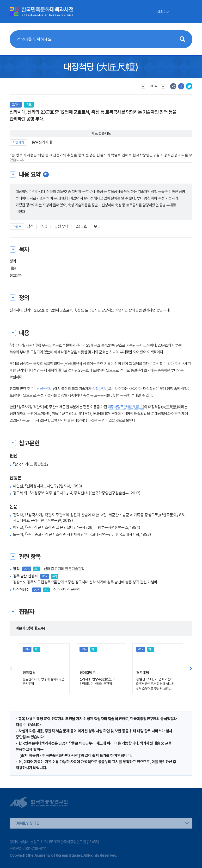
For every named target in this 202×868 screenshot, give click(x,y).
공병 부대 (61, 226)
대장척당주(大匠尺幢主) (126, 407)
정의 (13, 261)
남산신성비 (44, 389)
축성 (44, 226)
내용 (13, 268)
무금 (97, 226)
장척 (30, 226)
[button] (191, 669)
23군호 (81, 226)
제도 (29, 105)
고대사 (16, 105)
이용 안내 (163, 12)
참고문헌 (16, 276)
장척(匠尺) (100, 389)
